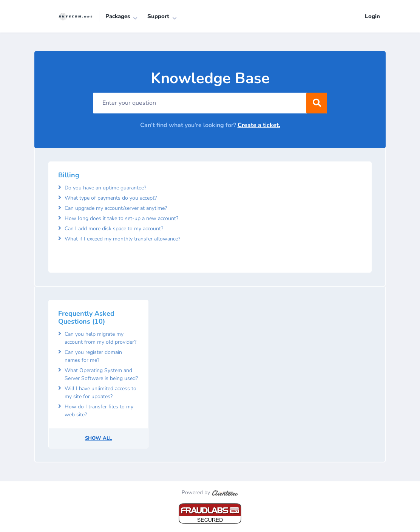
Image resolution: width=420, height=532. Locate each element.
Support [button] (158, 16)
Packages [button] (118, 16)
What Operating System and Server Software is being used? (101, 375)
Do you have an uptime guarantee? (105, 188)
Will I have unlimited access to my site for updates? (100, 393)
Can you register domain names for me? (93, 357)
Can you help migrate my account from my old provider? (100, 338)
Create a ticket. (259, 126)
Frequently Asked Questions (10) (86, 318)
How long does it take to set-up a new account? (121, 218)
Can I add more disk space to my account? (114, 229)
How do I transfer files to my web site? (99, 411)
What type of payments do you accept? (111, 198)
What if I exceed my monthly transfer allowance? (122, 239)
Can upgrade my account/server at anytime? (116, 208)
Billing (69, 175)
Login (372, 16)
